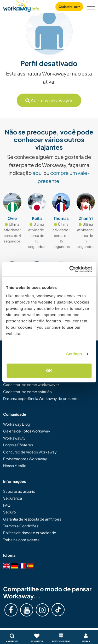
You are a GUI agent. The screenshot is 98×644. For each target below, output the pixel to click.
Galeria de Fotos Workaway (27, 431)
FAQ (7, 505)
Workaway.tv (14, 438)
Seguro (10, 512)
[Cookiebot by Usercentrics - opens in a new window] (70, 269)
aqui (38, 173)
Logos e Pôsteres (18, 445)
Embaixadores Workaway (25, 459)
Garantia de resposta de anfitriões (32, 519)
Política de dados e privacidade (30, 533)
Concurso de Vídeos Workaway (30, 452)
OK (49, 370)
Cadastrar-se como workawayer (31, 385)
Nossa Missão (15, 466)
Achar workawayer (49, 100)
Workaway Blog (17, 424)
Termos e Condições (21, 526)
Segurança (13, 498)
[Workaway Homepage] (21, 5)
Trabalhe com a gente (21, 540)
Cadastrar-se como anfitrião (27, 392)
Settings (74, 354)
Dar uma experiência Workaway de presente (41, 398)
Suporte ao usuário (19, 491)
